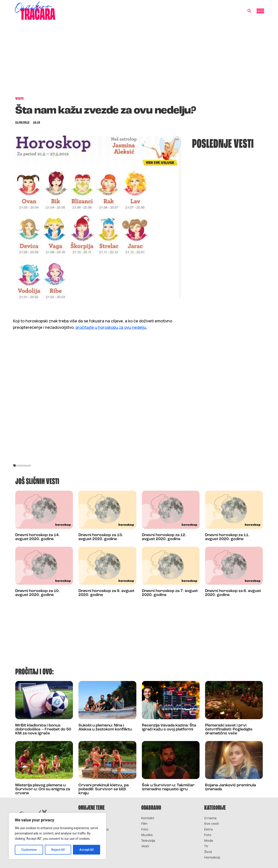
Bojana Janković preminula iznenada (230, 787)
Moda (209, 841)
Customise (29, 850)
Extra (208, 830)
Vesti (145, 846)
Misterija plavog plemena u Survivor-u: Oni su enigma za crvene (43, 789)
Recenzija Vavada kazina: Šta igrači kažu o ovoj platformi (169, 727)
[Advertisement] (139, 61)
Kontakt (148, 818)
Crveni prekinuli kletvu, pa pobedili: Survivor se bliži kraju (104, 789)
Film (144, 824)
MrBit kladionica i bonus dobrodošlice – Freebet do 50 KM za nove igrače (43, 729)
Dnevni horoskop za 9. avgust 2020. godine (106, 593)
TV (206, 846)
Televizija (148, 841)
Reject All (58, 850)
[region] (57, 836)
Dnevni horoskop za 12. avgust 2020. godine (164, 537)
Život (208, 852)
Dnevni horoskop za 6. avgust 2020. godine (233, 593)
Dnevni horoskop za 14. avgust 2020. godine (37, 537)
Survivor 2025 (90, 824)
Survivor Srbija (91, 835)
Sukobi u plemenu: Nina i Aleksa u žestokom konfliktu (105, 727)
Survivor (86, 818)
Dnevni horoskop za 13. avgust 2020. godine (101, 537)
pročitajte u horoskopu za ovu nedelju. (111, 327)
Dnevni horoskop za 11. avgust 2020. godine (227, 537)
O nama (210, 818)
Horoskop (212, 858)
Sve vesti (211, 824)
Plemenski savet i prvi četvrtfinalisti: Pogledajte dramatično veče (229, 729)
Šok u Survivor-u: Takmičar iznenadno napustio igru (168, 787)
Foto (145, 830)
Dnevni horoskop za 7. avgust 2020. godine (170, 593)
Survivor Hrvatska (93, 830)
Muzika (147, 835)
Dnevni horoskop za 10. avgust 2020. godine (37, 593)
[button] (249, 11)
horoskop (24, 466)
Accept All (87, 850)
